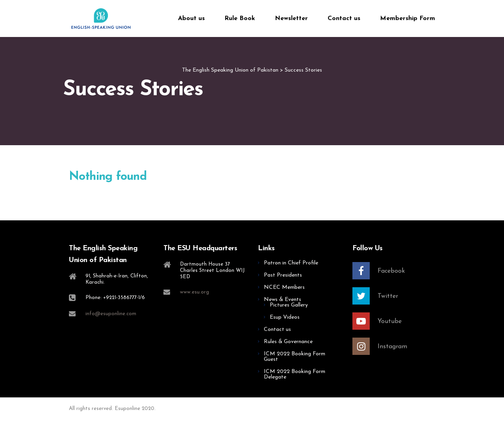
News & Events (283, 300)
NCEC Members (284, 287)
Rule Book (240, 18)
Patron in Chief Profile (291, 263)
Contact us (344, 18)
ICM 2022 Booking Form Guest (295, 357)
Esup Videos (285, 317)
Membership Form (408, 18)
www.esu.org (195, 292)
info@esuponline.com (111, 314)
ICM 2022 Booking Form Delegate (295, 374)
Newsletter (291, 18)
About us (191, 18)
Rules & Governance (288, 342)
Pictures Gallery (289, 305)
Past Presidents (283, 275)
